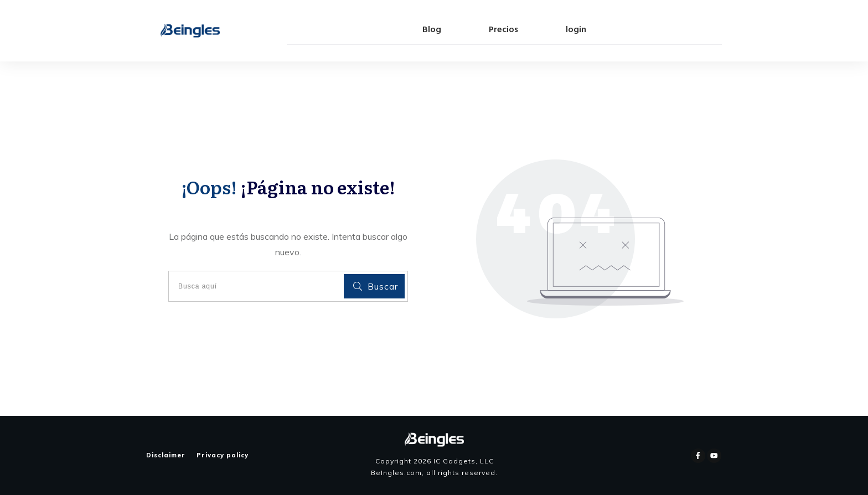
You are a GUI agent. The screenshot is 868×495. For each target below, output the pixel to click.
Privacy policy (223, 455)
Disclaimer (166, 455)
